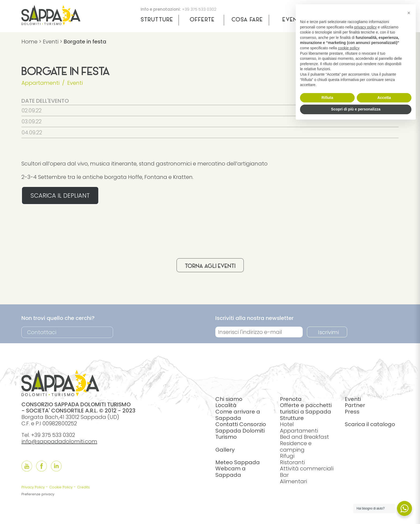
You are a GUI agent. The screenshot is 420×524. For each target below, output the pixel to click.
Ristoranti (292, 462)
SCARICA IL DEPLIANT (60, 195)
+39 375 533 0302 (199, 9)
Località (226, 405)
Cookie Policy (61, 487)
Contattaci (42, 332)
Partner (355, 405)
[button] (409, 13)
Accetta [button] (384, 98)
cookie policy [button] (349, 48)
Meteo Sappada (238, 462)
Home (29, 42)
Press (352, 412)
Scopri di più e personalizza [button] (356, 109)
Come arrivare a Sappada (238, 415)
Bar (284, 475)
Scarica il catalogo (370, 424)
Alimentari (293, 481)
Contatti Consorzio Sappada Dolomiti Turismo (241, 431)
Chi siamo (229, 399)
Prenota (291, 399)
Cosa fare (247, 20)
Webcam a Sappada (230, 472)
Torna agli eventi (210, 267)
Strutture (157, 20)
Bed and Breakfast (304, 437)
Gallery (225, 450)
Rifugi (287, 456)
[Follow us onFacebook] (42, 466)
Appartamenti (40, 83)
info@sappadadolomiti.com (59, 441)
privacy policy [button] (365, 27)
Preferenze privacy (38, 494)
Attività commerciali (307, 468)
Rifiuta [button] (327, 98)
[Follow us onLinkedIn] (56, 466)
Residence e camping (296, 446)
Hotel (287, 424)
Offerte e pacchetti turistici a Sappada (306, 408)
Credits (83, 487)
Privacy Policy (33, 487)
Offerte (202, 20)
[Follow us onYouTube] (27, 466)
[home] (51, 23)
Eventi (51, 42)
